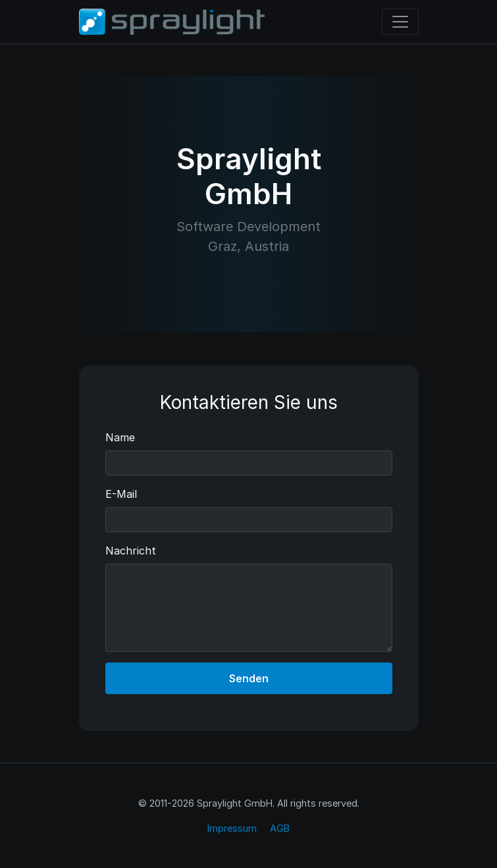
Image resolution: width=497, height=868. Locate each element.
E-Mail (121, 494)
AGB (280, 828)
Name (120, 437)
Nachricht (131, 551)
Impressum (232, 828)
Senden (249, 678)
